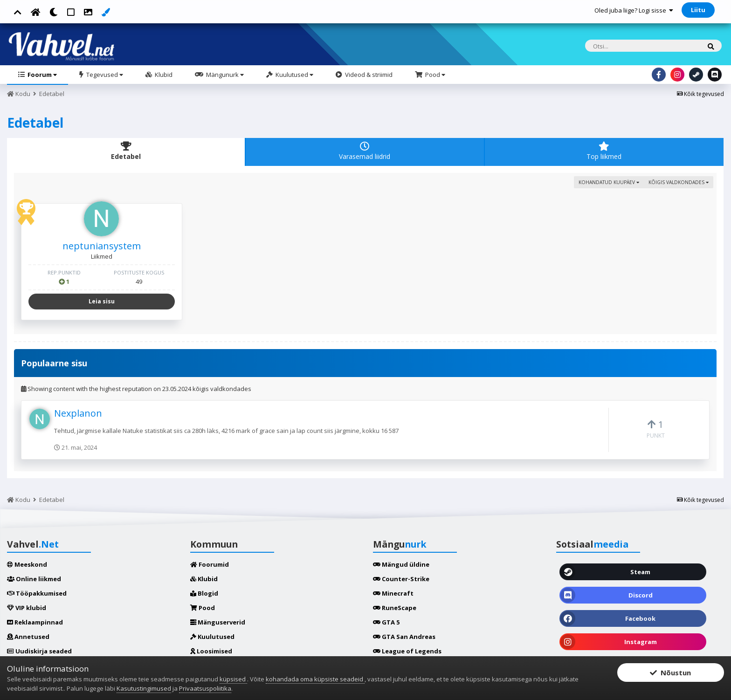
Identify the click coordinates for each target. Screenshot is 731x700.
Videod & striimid (368, 75)
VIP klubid (27, 608)
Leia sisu (102, 301)
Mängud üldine (401, 564)
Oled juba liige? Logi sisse (634, 10)
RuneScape (395, 608)
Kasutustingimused (144, 688)
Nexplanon (78, 413)
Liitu (698, 10)
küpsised (233, 679)
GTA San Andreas (404, 637)
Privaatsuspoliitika (205, 688)
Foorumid (210, 564)
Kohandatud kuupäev (609, 182)
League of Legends (407, 651)
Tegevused (104, 75)
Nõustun (670, 673)
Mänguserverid (218, 622)
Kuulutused (294, 75)
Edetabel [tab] (126, 151)
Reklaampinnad (35, 622)
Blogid (204, 593)
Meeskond (27, 564)
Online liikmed (34, 579)
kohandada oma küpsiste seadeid (315, 679)
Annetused (28, 637)
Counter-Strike (401, 579)
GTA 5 (386, 622)
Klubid (163, 75)
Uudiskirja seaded (39, 651)
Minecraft (393, 593)
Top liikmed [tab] (604, 151)
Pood (434, 75)
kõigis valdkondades (679, 182)
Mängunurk (224, 75)
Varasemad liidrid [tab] (365, 151)
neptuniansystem (102, 246)
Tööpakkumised (37, 593)
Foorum (41, 75)
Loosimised (211, 651)
